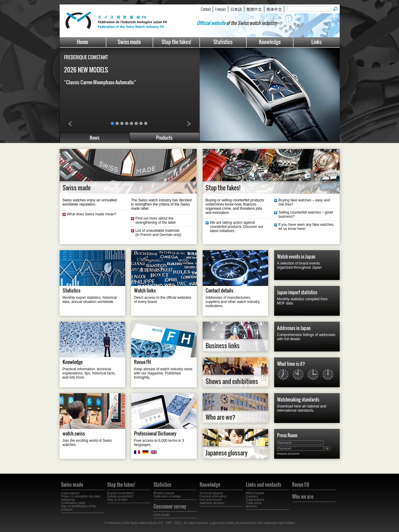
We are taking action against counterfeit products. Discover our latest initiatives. (237, 227)
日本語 (236, 9)
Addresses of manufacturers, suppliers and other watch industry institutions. (233, 302)
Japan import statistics (297, 292)
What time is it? (291, 364)
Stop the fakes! (176, 42)
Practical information (213, 496)
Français (221, 9)
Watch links (145, 290)
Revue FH (143, 362)
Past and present (211, 500)
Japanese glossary (227, 453)
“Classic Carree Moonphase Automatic (100, 82)
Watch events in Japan (296, 256)
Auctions (251, 506)
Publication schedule (167, 496)
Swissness (68, 500)
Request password (288, 454)
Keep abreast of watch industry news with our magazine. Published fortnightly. (163, 373)
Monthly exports (164, 493)
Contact (206, 9)
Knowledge (270, 42)
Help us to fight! (118, 500)
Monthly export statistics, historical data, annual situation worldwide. (90, 300)
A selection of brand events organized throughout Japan (299, 265)
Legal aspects (70, 493)
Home (83, 42)
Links (316, 42)
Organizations (255, 500)
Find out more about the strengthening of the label (156, 220)
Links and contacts (264, 485)
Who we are (303, 497)
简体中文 (274, 9)
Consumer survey (170, 506)
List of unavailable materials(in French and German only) (158, 233)
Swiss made (129, 42)
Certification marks (73, 503)
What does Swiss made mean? (92, 214)
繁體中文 (254, 9)
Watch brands (255, 493)
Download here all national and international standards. (302, 408)
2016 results (162, 515)
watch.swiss (74, 433)
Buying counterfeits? (121, 493)
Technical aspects (211, 493)
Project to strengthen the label (81, 496)
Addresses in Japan (294, 328)
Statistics (223, 42)
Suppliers (252, 496)
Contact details (219, 290)
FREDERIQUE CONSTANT (86, 57)
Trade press (254, 503)
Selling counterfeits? (121, 496)
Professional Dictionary (155, 433)
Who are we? (221, 417)
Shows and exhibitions (232, 381)
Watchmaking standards (298, 399)
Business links (223, 346)
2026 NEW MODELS (86, 70)
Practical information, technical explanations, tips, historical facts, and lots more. (89, 373)
